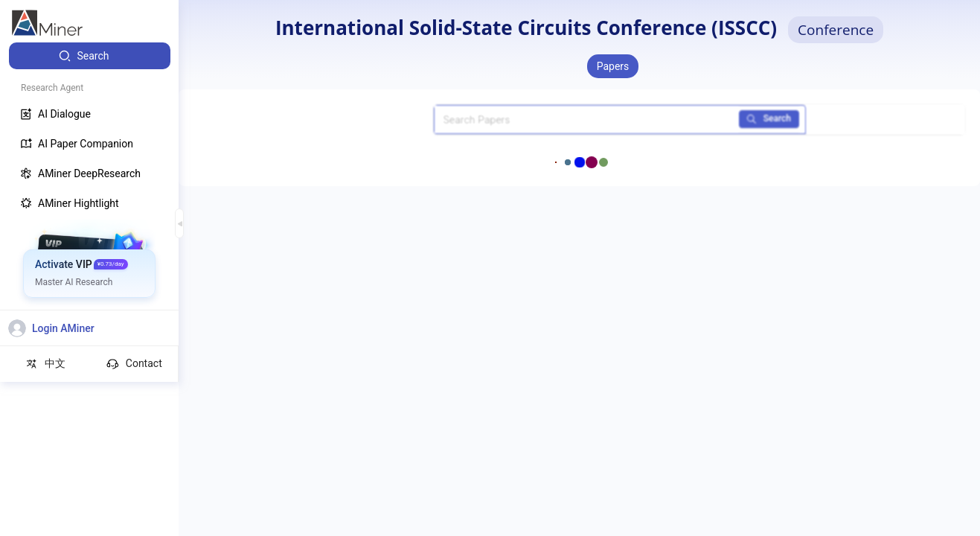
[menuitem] (90, 56)
